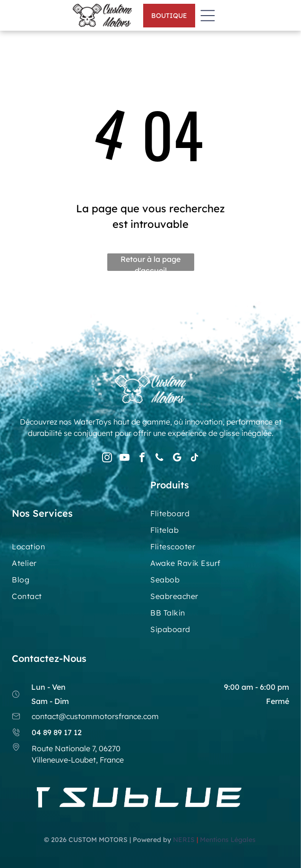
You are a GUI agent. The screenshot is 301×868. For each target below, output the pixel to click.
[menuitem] (219, 517)
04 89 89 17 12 (57, 732)
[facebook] (142, 459)
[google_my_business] (177, 459)
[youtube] (124, 459)
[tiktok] (194, 459)
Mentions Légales (229, 840)
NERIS (184, 840)
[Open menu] (208, 16)
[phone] (159, 459)
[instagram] (107, 459)
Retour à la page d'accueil (150, 263)
